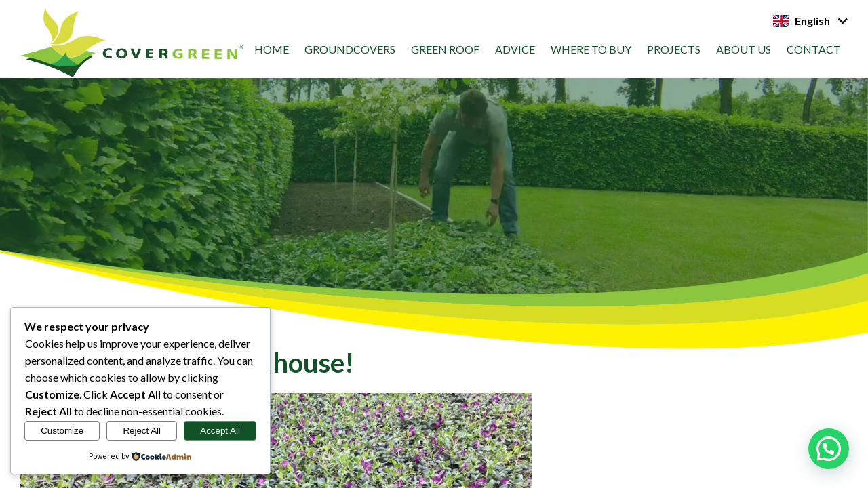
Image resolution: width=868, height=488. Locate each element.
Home (272, 49)
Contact (814, 49)
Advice (515, 49)
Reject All (142, 431)
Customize (62, 431)
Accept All (220, 431)
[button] (829, 449)
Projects (674, 49)
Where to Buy (591, 49)
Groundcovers (350, 49)
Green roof (445, 49)
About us (744, 49)
